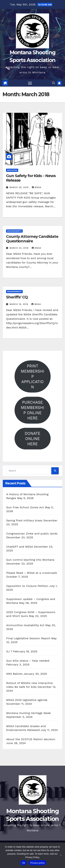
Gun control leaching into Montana (30, 560)
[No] (61, 855)
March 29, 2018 (19, 187)
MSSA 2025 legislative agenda (27, 700)
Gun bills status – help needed (28, 661)
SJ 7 (9, 651)
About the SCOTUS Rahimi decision (31, 739)
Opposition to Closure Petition (27, 586)
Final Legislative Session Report (28, 638)
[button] (54, 83)
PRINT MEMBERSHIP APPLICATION (32, 376)
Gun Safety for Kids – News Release (31, 178)
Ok (23, 863)
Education (12, 170)
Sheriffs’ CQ (17, 297)
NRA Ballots (14, 674)
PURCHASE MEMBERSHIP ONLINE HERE (32, 410)
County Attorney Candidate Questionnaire (32, 239)
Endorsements (14, 231)
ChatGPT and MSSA (20, 547)
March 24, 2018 (19, 248)
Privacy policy (38, 863)
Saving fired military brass (24, 520)
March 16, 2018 (19, 304)
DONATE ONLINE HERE (32, 439)
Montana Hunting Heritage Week (29, 713)
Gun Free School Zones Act (25, 507)
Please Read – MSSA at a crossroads (32, 573)
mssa (37, 187)
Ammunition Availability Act (25, 625)
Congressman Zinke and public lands (32, 534)
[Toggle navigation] (30, 83)
